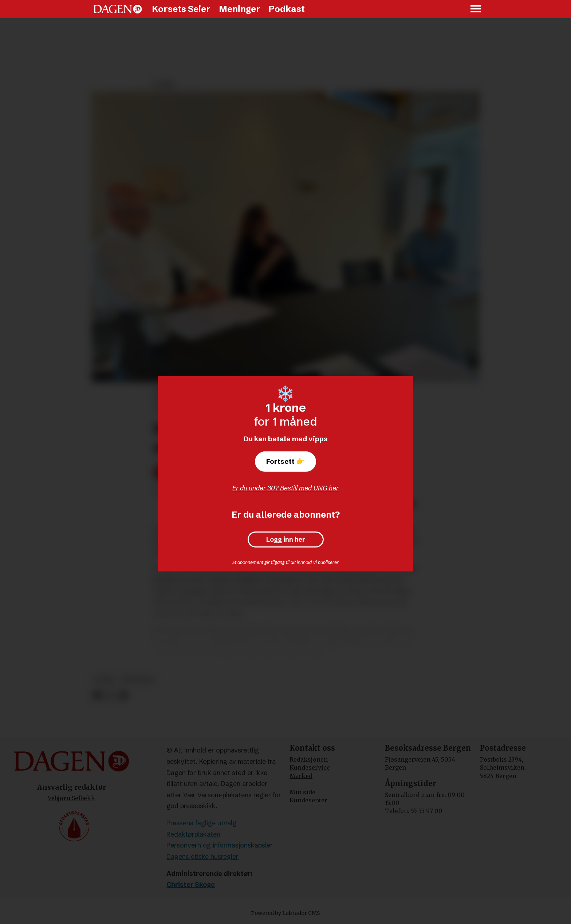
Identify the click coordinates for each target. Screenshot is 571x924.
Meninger (240, 9)
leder (105, 680)
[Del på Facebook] (97, 696)
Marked (301, 776)
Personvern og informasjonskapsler (220, 845)
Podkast (287, 9)
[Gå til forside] (118, 9)
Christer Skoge (191, 884)
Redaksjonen (309, 759)
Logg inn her (286, 540)
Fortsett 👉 (285, 461)
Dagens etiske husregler (202, 856)
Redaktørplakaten (193, 834)
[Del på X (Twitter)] (111, 696)
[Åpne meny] (476, 9)
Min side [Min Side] (302, 792)
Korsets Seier (181, 9)
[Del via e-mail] (123, 696)
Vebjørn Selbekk (71, 798)
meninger (138, 680)
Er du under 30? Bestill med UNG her (285, 488)
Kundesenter (308, 800)
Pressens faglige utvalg (201, 823)
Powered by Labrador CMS (285, 913)
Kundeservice (310, 767)
